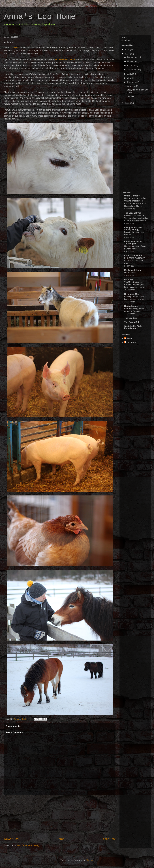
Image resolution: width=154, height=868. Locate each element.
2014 (127, 50)
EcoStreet (129, 280)
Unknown (131, 342)
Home (60, 839)
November (132, 61)
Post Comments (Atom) (28, 845)
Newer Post (12, 839)
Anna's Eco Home (40, 17)
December (132, 57)
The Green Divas (133, 213)
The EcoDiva (131, 318)
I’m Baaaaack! (131, 273)
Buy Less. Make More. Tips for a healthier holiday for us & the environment (136, 218)
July (130, 78)
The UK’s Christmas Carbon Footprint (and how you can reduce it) (134, 285)
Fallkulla (16, 48)
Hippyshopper (131, 306)
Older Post (108, 839)
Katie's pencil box (133, 256)
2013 (127, 54)
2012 (127, 103)
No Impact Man (132, 294)
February (132, 82)
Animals (131, 97)
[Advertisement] (60, 816)
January (131, 86)
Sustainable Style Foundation (133, 327)
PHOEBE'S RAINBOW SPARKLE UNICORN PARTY (134, 261)
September (133, 70)
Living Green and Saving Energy (133, 229)
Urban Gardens (132, 196)
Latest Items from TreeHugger (133, 243)
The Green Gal (131, 322)
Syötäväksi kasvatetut (65, 59)
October (131, 66)
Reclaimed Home (133, 270)
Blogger (89, 860)
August (131, 74)
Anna (17, 719)
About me (126, 40)
